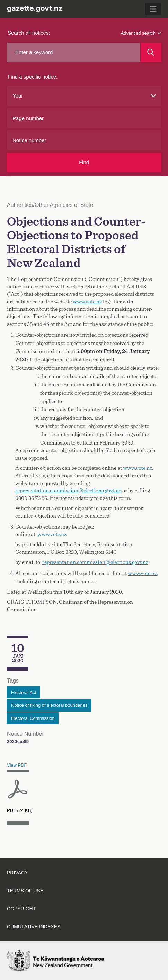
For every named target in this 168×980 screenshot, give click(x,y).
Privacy (17, 873)
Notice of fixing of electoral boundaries (49, 705)
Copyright (21, 909)
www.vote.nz (87, 302)
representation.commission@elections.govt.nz (68, 491)
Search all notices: (29, 33)
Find (84, 162)
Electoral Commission (33, 718)
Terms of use (25, 891)
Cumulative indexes (34, 927)
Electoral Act (24, 692)
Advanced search (141, 33)
